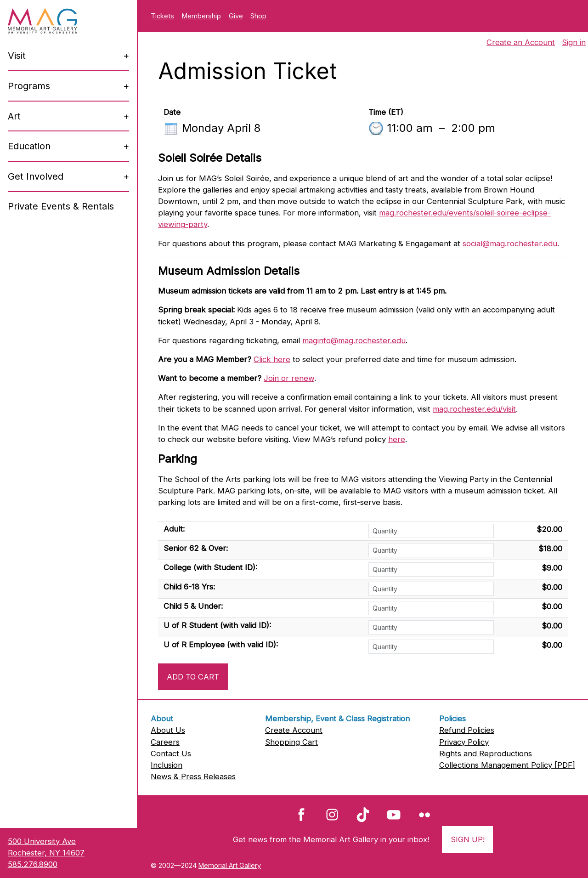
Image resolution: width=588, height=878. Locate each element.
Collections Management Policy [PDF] (507, 765)
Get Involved (36, 176)
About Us (168, 730)
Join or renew (289, 378)
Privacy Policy (464, 742)
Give (236, 16)
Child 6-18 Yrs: (189, 587)
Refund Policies (467, 730)
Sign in (574, 42)
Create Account (294, 730)
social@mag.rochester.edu (510, 244)
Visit (17, 56)
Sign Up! (468, 839)
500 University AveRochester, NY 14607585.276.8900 (46, 853)
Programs (29, 86)
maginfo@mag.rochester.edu (354, 340)
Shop (258, 16)
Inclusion (167, 765)
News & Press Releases (193, 776)
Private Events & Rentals (61, 206)
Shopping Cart (291, 742)
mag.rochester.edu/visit (474, 409)
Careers (165, 742)
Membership (201, 16)
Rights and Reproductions (486, 753)
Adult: (174, 529)
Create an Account (521, 42)
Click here (272, 359)
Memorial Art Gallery (230, 865)
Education (29, 146)
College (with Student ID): (210, 567)
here (397, 439)
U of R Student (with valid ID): (217, 625)
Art (14, 116)
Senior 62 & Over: (196, 548)
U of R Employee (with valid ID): (221, 645)
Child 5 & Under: (193, 606)
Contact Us (171, 753)
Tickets (162, 16)
